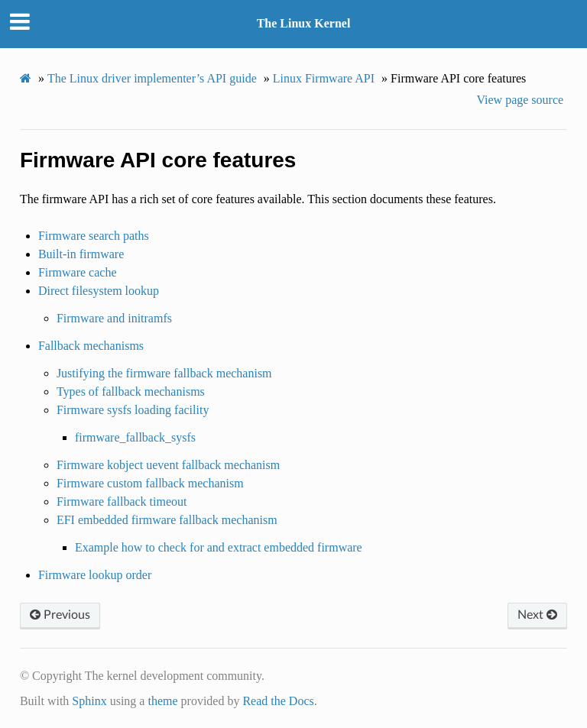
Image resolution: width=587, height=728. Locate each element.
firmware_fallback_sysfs (135, 437)
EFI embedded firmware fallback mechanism (167, 520)
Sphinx (89, 701)
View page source (520, 100)
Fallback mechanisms (91, 346)
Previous (60, 615)
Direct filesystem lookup (99, 291)
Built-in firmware (81, 254)
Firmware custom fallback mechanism (150, 483)
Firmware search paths (94, 236)
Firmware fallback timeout (122, 502)
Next (537, 615)
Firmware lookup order (95, 575)
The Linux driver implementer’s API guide (152, 78)
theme (162, 701)
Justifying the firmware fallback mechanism (164, 373)
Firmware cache (78, 272)
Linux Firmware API (324, 78)
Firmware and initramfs (114, 318)
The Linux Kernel (304, 23)
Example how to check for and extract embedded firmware (219, 547)
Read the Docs (278, 701)
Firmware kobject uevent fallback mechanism (168, 465)
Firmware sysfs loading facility (133, 410)
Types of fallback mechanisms (131, 392)
